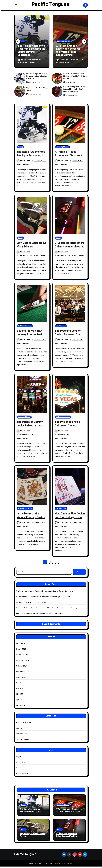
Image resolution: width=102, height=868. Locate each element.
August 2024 (21, 679)
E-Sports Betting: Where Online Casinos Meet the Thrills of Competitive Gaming (74, 91)
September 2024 (23, 673)
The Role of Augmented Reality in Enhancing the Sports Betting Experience (31, 52)
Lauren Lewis (25, 61)
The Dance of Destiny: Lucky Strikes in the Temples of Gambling (31, 427)
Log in (18, 758)
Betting (21, 43)
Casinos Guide (61, 327)
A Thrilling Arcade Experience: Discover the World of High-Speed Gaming (68, 52)
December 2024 (23, 656)
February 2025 (22, 645)
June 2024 (20, 690)
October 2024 (22, 668)
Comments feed (22, 769)
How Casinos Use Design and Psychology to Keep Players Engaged (70, 521)
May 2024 (20, 696)
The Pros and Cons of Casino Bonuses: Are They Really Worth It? (69, 336)
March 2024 (21, 707)
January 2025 (21, 651)
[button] (84, 43)
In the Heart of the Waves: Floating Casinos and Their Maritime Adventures (30, 521)
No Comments (30, 64)
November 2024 (23, 662)
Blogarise (57, 865)
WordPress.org (22, 775)
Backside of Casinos (25, 327)
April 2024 (20, 701)
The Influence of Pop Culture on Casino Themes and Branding (69, 427)
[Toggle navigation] (16, 6)
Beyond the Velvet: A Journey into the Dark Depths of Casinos (30, 336)
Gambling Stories (63, 43)
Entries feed (21, 764)
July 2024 (20, 684)
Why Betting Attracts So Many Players (30, 246)
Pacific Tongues (50, 5)
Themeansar (68, 865)
